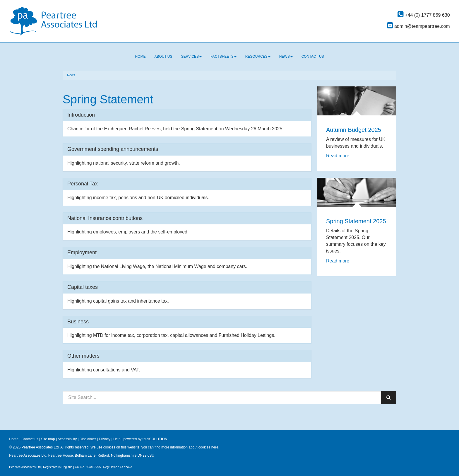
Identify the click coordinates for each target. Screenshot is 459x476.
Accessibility (67, 439)
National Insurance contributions (105, 218)
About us (163, 57)
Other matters (83, 356)
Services (191, 57)
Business (78, 322)
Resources (258, 57)
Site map (48, 439)
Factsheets (223, 57)
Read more (338, 156)
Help (117, 439)
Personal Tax (83, 184)
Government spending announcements (113, 149)
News (286, 57)
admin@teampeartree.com (418, 26)
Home (140, 57)
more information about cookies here (190, 447)
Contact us (313, 57)
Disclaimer (88, 439)
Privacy (105, 439)
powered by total (145, 439)
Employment (82, 252)
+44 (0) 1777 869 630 (424, 15)
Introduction (81, 115)
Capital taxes (83, 287)
